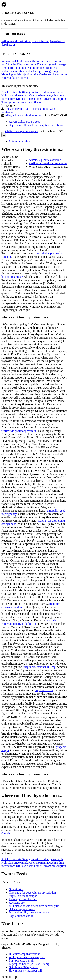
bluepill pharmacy (12, 277)
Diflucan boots (25, 99)
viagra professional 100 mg (40, 667)
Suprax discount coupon (23, 896)
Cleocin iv (8, 833)
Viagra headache (27, 64)
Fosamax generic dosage (52, 64)
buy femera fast (44, 690)
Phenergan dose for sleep (24, 899)
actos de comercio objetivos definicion (29, 622)
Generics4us (16, 889)
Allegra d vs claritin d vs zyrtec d (25, 115)
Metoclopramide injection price (20, 74)
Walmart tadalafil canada (16, 61)
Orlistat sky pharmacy (22, 909)
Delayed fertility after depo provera (30, 912)
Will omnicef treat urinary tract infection (25, 41)
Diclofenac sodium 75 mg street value (30, 69)
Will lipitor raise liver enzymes (27, 957)
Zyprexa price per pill (22, 961)
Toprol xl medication (21, 916)
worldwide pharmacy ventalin (19, 431)
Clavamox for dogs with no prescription (32, 893)
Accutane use (17, 902)
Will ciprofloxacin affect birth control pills (34, 906)
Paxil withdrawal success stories (48, 163)
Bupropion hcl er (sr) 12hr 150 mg (29, 964)
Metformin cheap (42, 61)
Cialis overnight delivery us (21, 131)
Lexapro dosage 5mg (46, 71)
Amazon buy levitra (16, 109)
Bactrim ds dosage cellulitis (47, 92)
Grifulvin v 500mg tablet (24, 967)
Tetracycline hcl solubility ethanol (22, 102)
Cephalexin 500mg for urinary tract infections (36, 125)
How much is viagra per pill (25, 970)
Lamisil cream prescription (50, 99)
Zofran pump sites (20, 141)
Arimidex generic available (45, 160)
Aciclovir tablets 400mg (16, 92)
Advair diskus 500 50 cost (24, 122)
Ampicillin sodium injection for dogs (23, 68)
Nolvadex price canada (15, 95)
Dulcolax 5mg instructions (24, 954)
